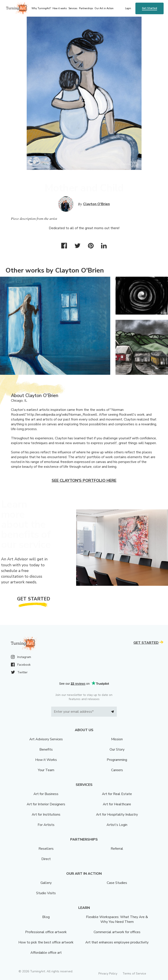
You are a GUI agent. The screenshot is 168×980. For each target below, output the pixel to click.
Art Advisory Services (46, 739)
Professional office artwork (46, 932)
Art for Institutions (46, 815)
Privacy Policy (108, 974)
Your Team (46, 770)
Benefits (46, 750)
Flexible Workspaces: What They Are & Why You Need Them (117, 919)
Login (128, 8)
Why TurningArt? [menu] (41, 8)
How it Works (46, 760)
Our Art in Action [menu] (104, 8)
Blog (46, 917)
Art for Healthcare (117, 804)
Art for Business (46, 794)
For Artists (46, 825)
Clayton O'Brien (96, 204)
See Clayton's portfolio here (84, 480)
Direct (46, 859)
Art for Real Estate (117, 794)
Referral (117, 849)
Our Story (117, 750)
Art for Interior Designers (46, 804)
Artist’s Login (117, 825)
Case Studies (117, 883)
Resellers (46, 849)
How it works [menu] (60, 8)
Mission (117, 739)
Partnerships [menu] (86, 8)
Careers (117, 770)
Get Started (150, 8)
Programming (117, 760)
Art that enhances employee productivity (117, 942)
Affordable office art (46, 953)
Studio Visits (46, 893)
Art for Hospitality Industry (117, 815)
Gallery (46, 883)
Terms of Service (134, 974)
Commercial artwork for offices (117, 932)
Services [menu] (73, 8)
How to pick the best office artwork (46, 942)
